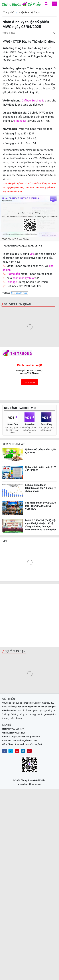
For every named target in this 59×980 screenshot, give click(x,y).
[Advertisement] (29, 615)
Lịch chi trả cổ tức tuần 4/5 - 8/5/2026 (41, 451)
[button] (46, 4)
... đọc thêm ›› (16, 718)
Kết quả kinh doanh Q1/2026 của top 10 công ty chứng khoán (40, 488)
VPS (32, 254)
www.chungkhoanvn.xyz (30, 784)
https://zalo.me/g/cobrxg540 (28, 744)
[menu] (54, 4)
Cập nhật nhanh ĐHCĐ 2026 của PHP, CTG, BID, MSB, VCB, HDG (40, 506)
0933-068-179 (17, 729)
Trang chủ (9, 12)
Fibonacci (20, 121)
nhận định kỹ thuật (24, 278)
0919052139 (19, 733)
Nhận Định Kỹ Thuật (30, 12)
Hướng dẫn (13, 274)
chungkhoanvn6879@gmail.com (24, 737)
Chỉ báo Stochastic (33, 101)
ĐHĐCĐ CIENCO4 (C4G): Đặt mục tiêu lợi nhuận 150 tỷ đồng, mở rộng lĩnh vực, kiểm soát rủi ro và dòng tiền (41, 525)
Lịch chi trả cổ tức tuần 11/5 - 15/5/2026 (41, 469)
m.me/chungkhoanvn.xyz (25, 741)
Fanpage (12, 282)
